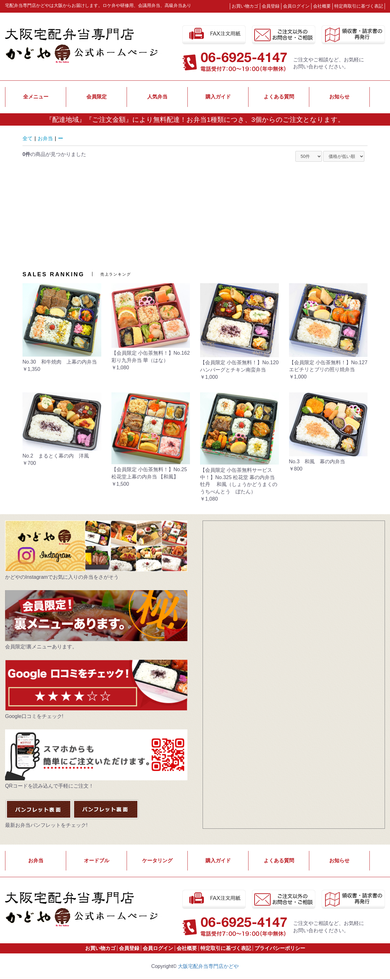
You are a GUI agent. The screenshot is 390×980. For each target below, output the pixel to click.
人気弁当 (157, 97)
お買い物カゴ (245, 6)
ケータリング (157, 861)
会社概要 (322, 6)
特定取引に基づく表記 (226, 948)
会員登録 (129, 948)
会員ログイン (158, 948)
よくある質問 (279, 97)
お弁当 (45, 138)
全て (28, 138)
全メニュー (36, 97)
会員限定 (97, 97)
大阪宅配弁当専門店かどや (208, 966)
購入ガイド (218, 97)
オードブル (97, 861)
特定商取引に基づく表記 (359, 6)
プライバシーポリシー (280, 948)
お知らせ (339, 97)
